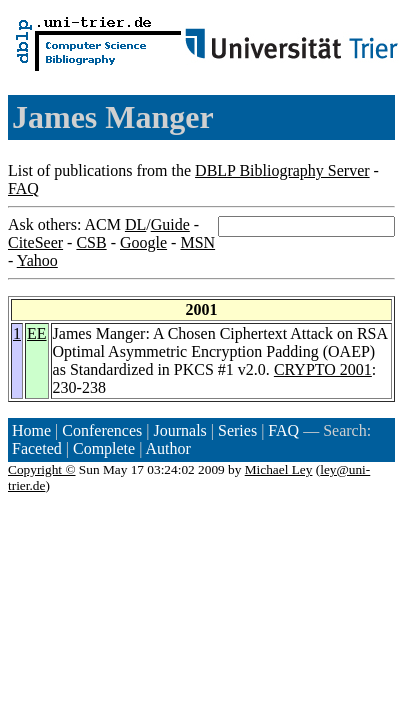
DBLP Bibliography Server (282, 170)
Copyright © (42, 469)
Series (237, 430)
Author (168, 448)
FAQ (23, 188)
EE (37, 333)
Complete (104, 448)
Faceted (37, 448)
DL (135, 224)
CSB (91, 242)
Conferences (102, 430)
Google (143, 242)
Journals (179, 430)
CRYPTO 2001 (323, 369)
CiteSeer (35, 242)
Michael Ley (279, 469)
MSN (197, 242)
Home (31, 430)
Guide (170, 224)
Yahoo (37, 260)
